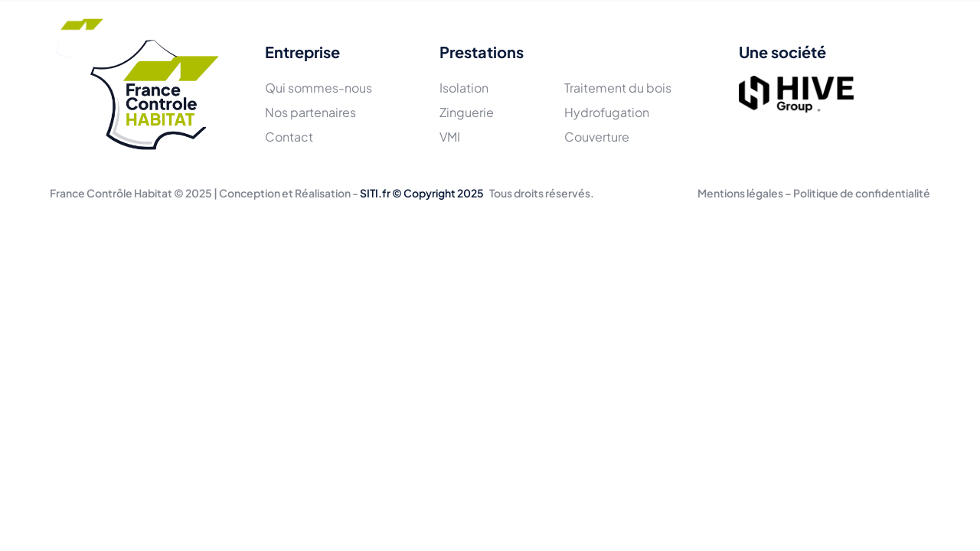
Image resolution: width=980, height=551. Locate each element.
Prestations (401, 36)
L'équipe (319, 36)
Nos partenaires (310, 112)
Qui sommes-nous (318, 88)
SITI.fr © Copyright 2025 (422, 193)
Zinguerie (467, 112)
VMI (450, 137)
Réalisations (495, 36)
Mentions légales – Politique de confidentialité (814, 193)
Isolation (464, 88)
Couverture (597, 137)
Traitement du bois (618, 88)
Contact (661, 36)
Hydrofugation (607, 112)
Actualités (583, 36)
